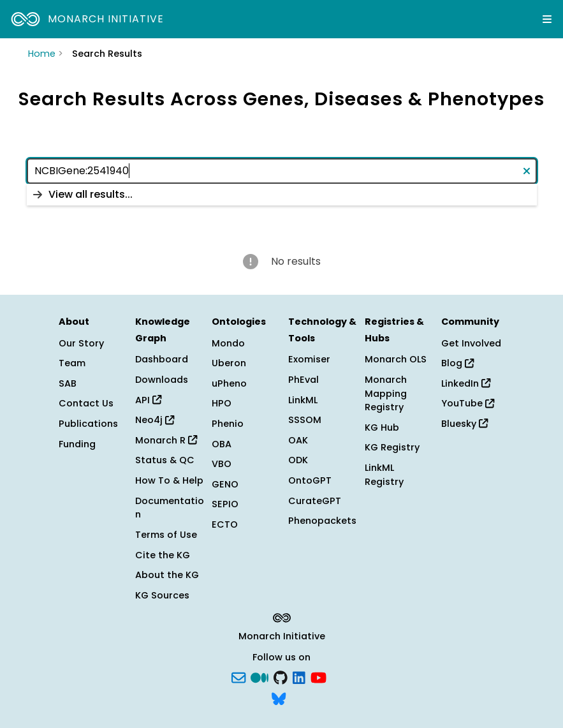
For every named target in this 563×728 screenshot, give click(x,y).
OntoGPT (310, 480)
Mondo (228, 343)
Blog (457, 363)
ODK (298, 460)
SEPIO (225, 504)
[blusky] (279, 698)
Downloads (162, 380)
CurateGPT (315, 501)
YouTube (468, 403)
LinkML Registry (384, 475)
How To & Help (169, 480)
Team (72, 363)
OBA (222, 444)
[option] (282, 195)
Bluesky (464, 424)
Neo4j (155, 420)
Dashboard (162, 359)
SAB (68, 383)
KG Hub (382, 427)
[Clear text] (524, 171)
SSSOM (305, 420)
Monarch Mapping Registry (386, 393)
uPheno (229, 383)
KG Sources (162, 595)
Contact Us (86, 403)
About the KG (167, 575)
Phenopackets (322, 521)
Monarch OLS (396, 359)
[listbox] (282, 195)
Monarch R (166, 440)
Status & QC (165, 460)
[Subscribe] (238, 676)
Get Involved (471, 343)
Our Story (81, 343)
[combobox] (282, 171)
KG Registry (392, 447)
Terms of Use (166, 535)
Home (42, 54)
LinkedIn (466, 383)
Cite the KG (163, 555)
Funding (77, 444)
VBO (222, 464)
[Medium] (260, 676)
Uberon (229, 363)
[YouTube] (318, 676)
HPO (222, 403)
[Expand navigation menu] (547, 19)
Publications (88, 424)
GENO (225, 484)
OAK (298, 440)
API (148, 400)
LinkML (303, 400)
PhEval (303, 380)
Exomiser (309, 359)
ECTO (225, 524)
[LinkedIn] (299, 676)
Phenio (228, 424)
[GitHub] (281, 676)
